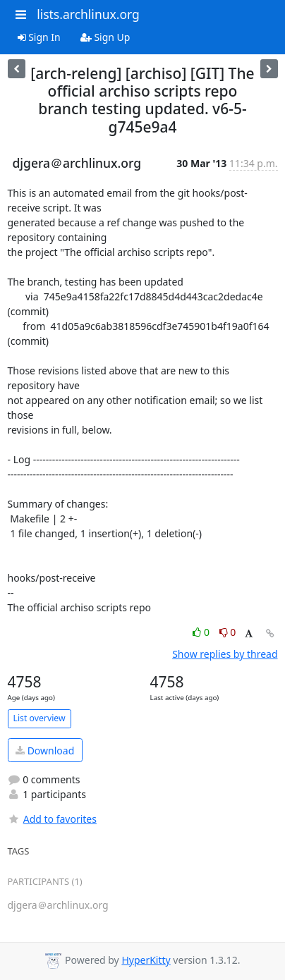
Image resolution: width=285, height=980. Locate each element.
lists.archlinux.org (88, 14)
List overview (40, 718)
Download (45, 751)
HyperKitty (146, 960)
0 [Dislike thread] (228, 632)
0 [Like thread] (202, 632)
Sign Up (105, 37)
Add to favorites (52, 819)
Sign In (39, 37)
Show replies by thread (225, 654)
